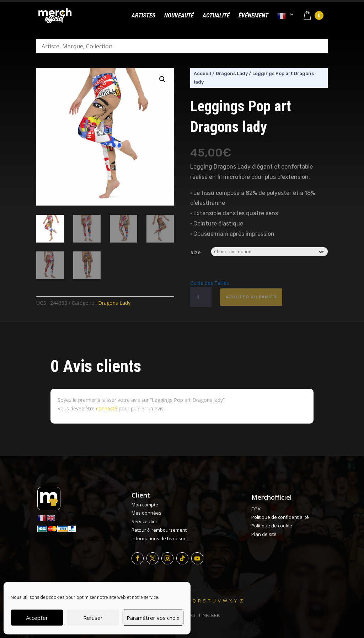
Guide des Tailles (210, 283)
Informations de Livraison (159, 538)
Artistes (143, 16)
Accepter (37, 618)
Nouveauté (179, 16)
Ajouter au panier (251, 297)
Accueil (202, 73)
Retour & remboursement (159, 530)
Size (196, 252)
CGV (256, 509)
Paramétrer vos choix (153, 618)
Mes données (146, 513)
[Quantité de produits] (201, 297)
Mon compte (145, 505)
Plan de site (264, 534)
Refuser (93, 618)
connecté (107, 408)
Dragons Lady (114, 303)
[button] (162, 79)
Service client (146, 521)
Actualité (216, 16)
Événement (253, 16)
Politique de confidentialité (280, 517)
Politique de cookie (272, 526)
